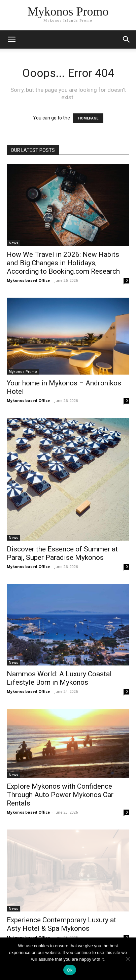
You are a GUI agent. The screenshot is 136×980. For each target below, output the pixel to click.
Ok (70, 970)
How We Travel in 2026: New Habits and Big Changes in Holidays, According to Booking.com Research (63, 263)
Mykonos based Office (28, 280)
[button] (127, 39)
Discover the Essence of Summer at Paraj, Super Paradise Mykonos (62, 553)
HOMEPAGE (88, 118)
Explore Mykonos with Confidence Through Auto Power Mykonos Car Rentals (60, 795)
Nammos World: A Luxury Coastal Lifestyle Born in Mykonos (59, 678)
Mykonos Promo (23, 372)
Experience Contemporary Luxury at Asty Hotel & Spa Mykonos (61, 924)
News (13, 243)
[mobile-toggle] (11, 39)
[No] (128, 959)
